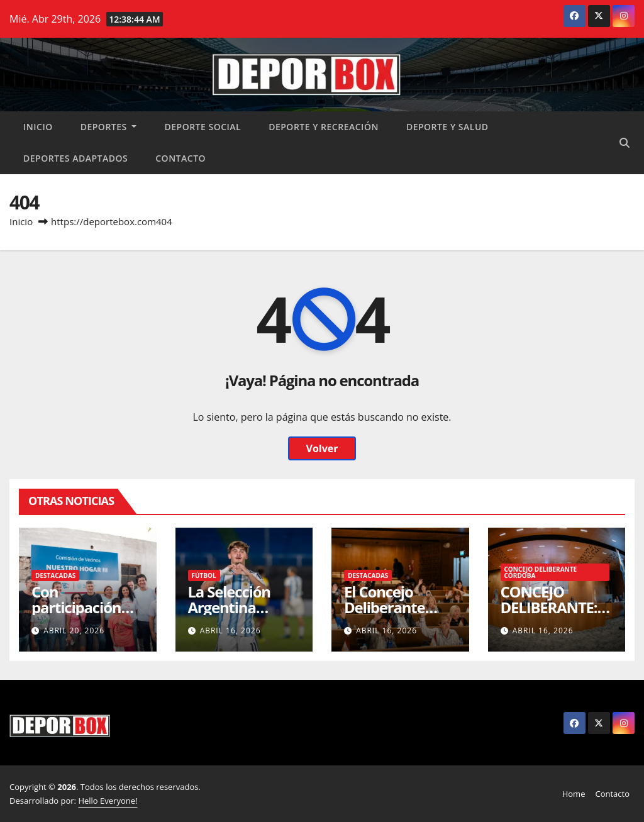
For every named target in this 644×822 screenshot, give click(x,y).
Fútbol (204, 575)
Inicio (38, 127)
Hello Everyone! (108, 801)
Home (574, 794)
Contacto (180, 158)
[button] (625, 143)
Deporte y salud (447, 127)
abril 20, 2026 (74, 630)
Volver (322, 448)
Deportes (109, 127)
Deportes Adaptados (75, 158)
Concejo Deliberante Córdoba (541, 572)
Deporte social (203, 127)
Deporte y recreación (324, 127)
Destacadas (55, 575)
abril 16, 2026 (230, 630)
